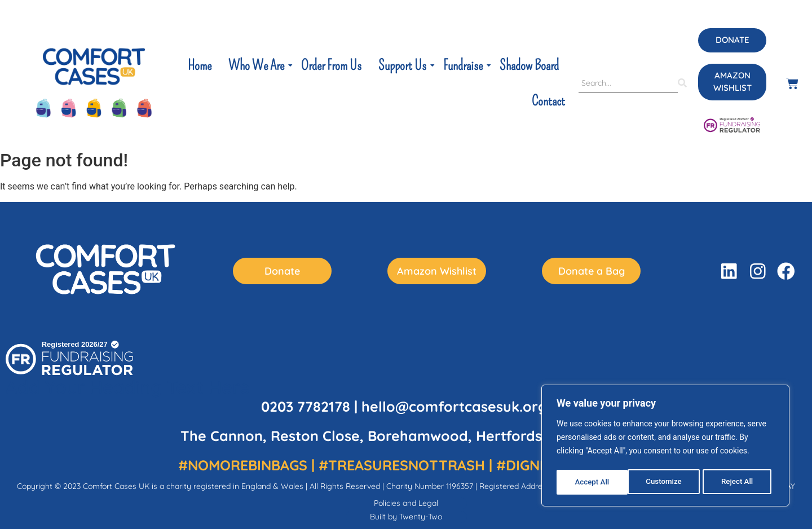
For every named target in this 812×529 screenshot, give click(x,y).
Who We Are (257, 65)
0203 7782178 (306, 406)
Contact (548, 101)
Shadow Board (529, 65)
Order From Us (331, 65)
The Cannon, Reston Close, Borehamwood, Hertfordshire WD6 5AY (406, 436)
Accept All (739, 482)
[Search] (628, 83)
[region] (665, 447)
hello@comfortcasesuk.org (454, 406)
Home (200, 65)
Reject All (666, 482)
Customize (592, 482)
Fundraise (464, 65)
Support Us (403, 65)
